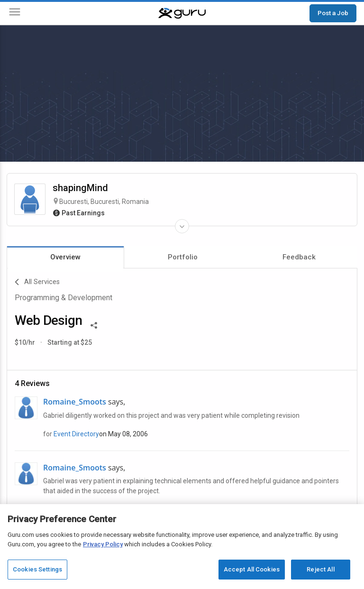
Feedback (299, 257)
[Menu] (15, 14)
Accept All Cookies (252, 569)
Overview (65, 257)
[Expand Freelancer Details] (182, 226)
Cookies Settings (37, 569)
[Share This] (94, 324)
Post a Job (333, 13)
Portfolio (183, 257)
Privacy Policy (103, 544)
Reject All (320, 569)
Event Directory (76, 434)
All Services (37, 282)
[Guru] (182, 13)
